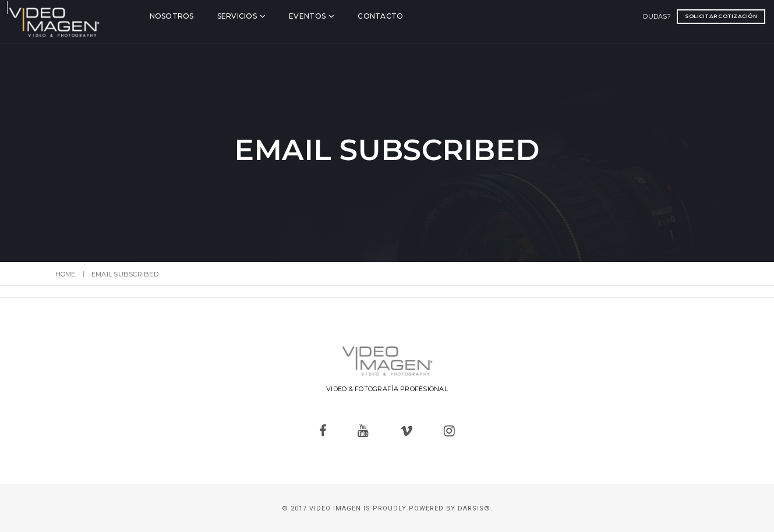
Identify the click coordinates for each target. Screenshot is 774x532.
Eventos (338, 15)
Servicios (268, 15)
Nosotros (203, 15)
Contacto (411, 15)
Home (66, 274)
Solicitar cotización (674, 15)
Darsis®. (475, 508)
